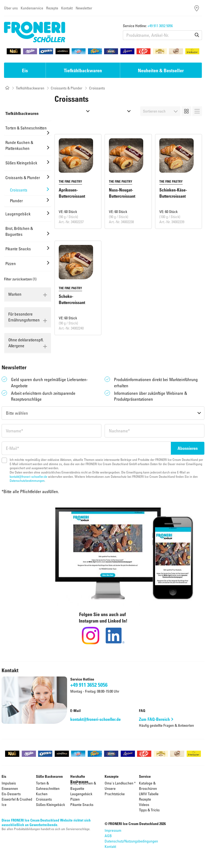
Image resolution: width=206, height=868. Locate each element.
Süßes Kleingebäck (50, 804)
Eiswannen (10, 788)
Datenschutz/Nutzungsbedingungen (131, 841)
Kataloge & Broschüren (148, 786)
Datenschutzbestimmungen (27, 480)
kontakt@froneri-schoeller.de (28, 476)
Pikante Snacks (82, 804)
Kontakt (67, 8)
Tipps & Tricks (149, 810)
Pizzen (75, 799)
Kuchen (42, 794)
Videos (144, 804)
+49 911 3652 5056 (160, 26)
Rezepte (52, 8)
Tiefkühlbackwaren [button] (83, 70)
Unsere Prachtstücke (115, 791)
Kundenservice (32, 8)
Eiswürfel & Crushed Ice (17, 802)
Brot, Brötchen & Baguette (83, 786)
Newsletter (84, 8)
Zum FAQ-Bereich (154, 719)
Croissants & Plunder (67, 88)
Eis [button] (25, 70)
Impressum (113, 830)
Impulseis (9, 783)
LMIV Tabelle (149, 794)
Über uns (11, 8)
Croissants (44, 799)
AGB (108, 836)
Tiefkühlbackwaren (30, 88)
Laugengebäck (81, 794)
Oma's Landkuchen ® (120, 783)
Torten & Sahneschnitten (48, 786)
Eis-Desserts (11, 794)
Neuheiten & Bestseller (161, 70)
